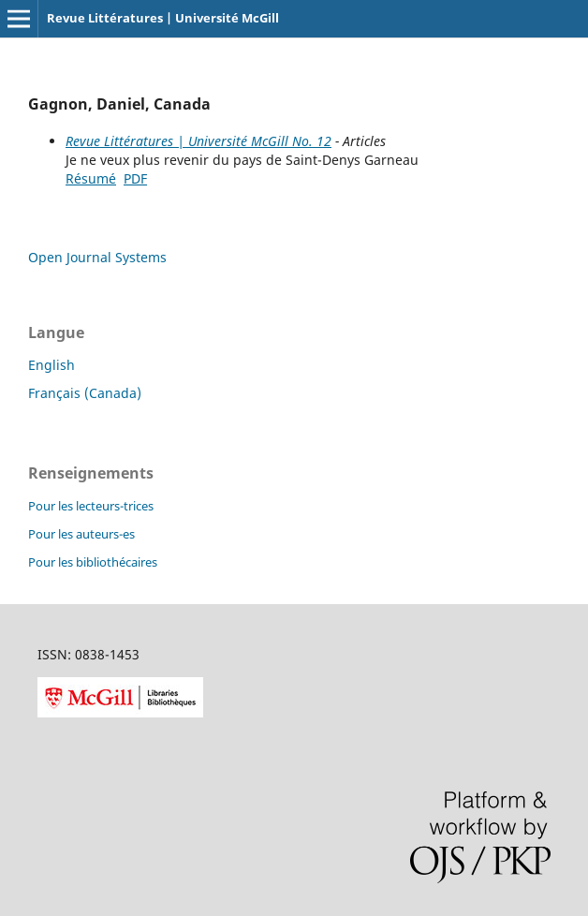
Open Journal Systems (97, 257)
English (51, 365)
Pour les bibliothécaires (93, 562)
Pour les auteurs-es (81, 534)
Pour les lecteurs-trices (91, 506)
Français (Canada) (85, 393)
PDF (135, 178)
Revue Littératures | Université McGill (163, 18)
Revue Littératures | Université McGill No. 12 (198, 141)
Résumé (91, 178)
